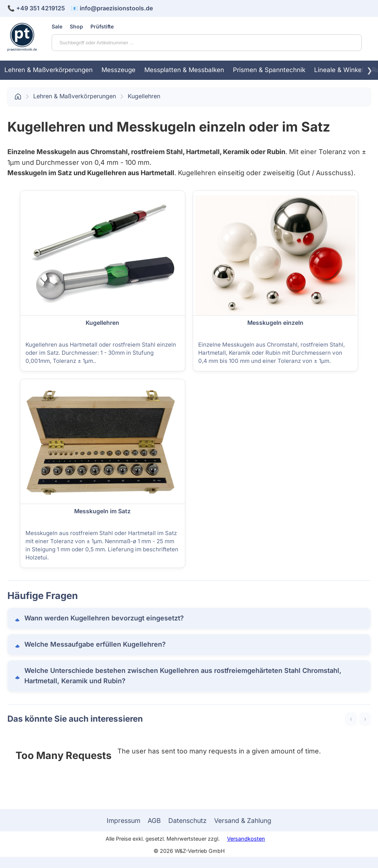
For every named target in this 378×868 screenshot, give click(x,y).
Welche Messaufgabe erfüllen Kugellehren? (95, 644)
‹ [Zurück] (351, 719)
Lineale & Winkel (339, 70)
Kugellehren (144, 96)
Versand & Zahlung (243, 821)
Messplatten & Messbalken (184, 70)
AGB (154, 821)
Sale (57, 26)
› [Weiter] (365, 719)
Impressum (123, 821)
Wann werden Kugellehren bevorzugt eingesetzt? (104, 618)
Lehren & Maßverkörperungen (49, 70)
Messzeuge (118, 70)
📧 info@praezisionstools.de (112, 8)
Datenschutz (188, 821)
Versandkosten (246, 839)
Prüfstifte (102, 26)
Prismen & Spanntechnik (269, 70)
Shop (76, 26)
